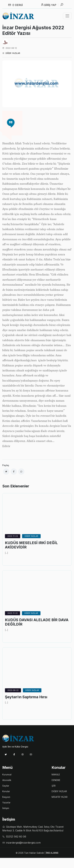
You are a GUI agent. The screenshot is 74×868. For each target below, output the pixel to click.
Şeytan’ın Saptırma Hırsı (26, 697)
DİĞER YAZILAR (11, 53)
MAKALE (56, 774)
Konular (6, 791)
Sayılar (6, 786)
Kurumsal (7, 774)
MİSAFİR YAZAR (60, 797)
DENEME (56, 780)
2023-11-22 (13, 613)
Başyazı (6, 797)
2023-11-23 (13, 536)
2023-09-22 (13, 690)
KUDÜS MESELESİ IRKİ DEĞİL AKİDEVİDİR (31, 545)
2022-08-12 (10, 48)
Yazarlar (6, 803)
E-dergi (15, 5)
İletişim (6, 808)
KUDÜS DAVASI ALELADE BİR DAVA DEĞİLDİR (37, 622)
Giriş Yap (48, 5)
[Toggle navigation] (67, 16)
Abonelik (7, 780)
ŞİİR (54, 786)
